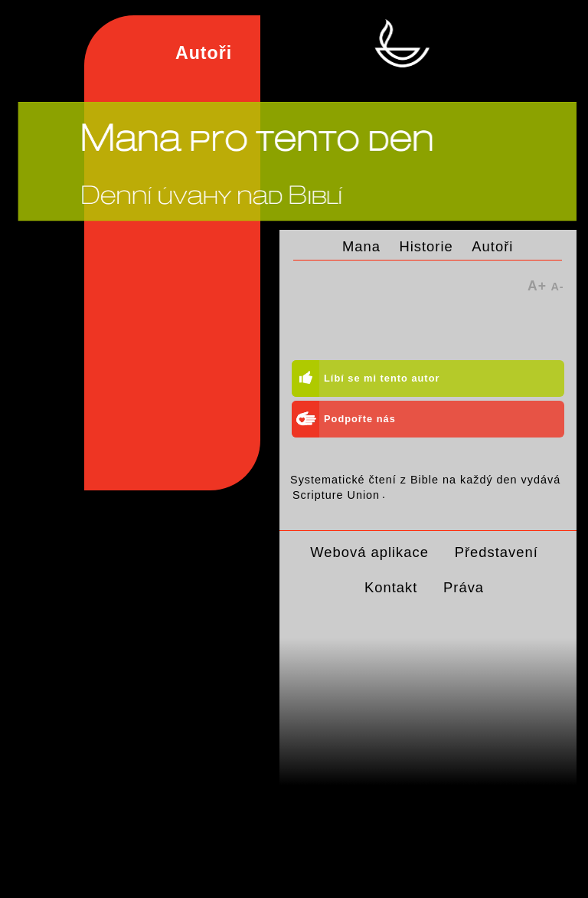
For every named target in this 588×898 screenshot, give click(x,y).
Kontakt (391, 587)
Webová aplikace (369, 552)
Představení (497, 552)
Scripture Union (336, 494)
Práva (464, 587)
